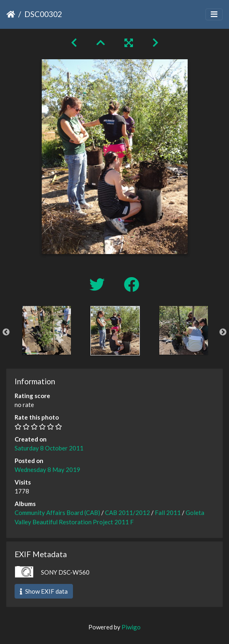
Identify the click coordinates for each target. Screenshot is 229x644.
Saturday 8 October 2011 (49, 448)
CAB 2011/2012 (127, 513)
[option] (46, 330)
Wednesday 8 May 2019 (47, 470)
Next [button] (223, 332)
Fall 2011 (168, 513)
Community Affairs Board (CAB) (57, 513)
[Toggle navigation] (214, 14)
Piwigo (131, 627)
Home (11, 14)
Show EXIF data (44, 591)
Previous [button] (6, 332)
